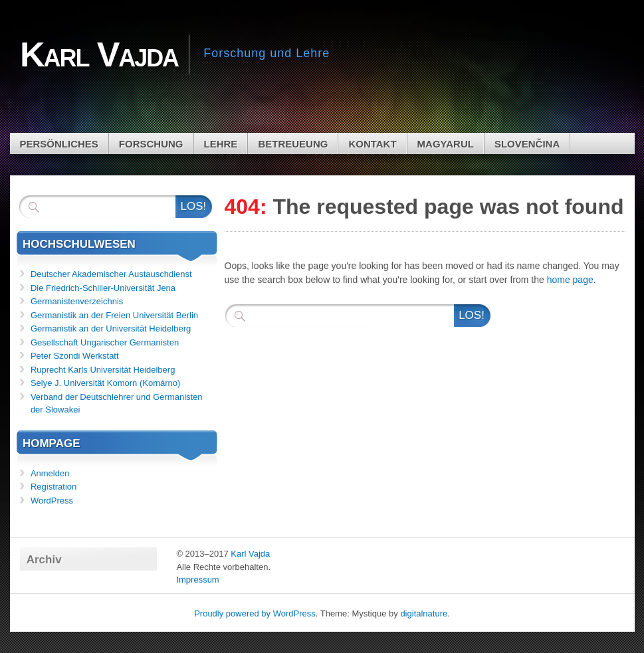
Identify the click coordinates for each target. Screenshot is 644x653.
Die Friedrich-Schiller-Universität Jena (103, 288)
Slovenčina (527, 144)
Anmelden (50, 473)
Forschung (151, 144)
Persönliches (59, 144)
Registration (54, 487)
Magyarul (446, 144)
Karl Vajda (250, 554)
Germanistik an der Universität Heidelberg (111, 328)
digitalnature (424, 613)
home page (570, 280)
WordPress (52, 501)
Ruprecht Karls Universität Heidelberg (103, 370)
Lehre (221, 144)
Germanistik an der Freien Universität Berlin (114, 315)
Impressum (197, 580)
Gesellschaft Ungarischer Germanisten (105, 342)
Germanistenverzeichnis (77, 301)
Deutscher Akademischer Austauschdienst (111, 274)
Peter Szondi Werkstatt (75, 356)
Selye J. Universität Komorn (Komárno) (105, 383)
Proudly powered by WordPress (255, 613)
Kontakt (372, 144)
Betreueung (293, 144)
